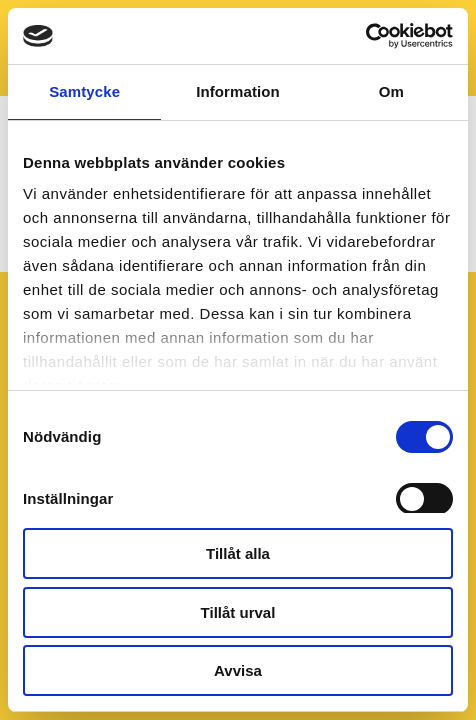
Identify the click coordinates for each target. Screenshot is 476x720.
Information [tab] (238, 91)
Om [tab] (391, 91)
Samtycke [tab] (84, 91)
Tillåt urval (238, 612)
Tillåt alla (238, 553)
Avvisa (238, 670)
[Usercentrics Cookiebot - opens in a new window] (365, 36)
